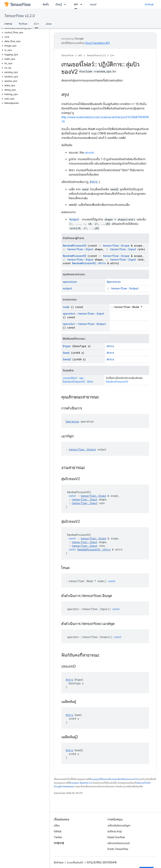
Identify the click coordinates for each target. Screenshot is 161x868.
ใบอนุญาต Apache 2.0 (81, 783)
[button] (24, 28)
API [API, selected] (76, 4)
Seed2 (67, 359)
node (66, 307)
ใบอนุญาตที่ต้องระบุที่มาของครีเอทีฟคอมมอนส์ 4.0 (114, 779)
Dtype (67, 346)
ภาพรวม (8, 24)
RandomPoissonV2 (74, 246)
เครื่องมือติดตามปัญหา (119, 826)
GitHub (149, 4)
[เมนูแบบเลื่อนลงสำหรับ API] (82, 4)
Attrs (94, 182)
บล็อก (57, 826)
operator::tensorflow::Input (84, 314)
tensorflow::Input (80, 249)
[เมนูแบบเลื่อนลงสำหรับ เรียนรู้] (66, 4)
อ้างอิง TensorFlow (118, 849)
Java (48, 24)
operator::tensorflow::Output (84, 324)
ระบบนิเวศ (95, 4)
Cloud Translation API (97, 43)
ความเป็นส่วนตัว (75, 862)
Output (74, 219)
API (80, 55)
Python (23, 24)
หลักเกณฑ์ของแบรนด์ (119, 843)
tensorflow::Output (125, 288)
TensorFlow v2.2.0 (20, 16)
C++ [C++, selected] (36, 24)
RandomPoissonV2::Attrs (89, 263)
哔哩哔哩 (59, 843)
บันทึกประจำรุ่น (115, 831)
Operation (114, 282)
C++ (112, 55)
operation (70, 282)
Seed (66, 353)
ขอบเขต (89, 153)
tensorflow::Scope (116, 246)
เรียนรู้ (59, 4)
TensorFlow (67, 55)
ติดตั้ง (46, 4)
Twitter (58, 837)
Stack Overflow (116, 837)
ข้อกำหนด (59, 862)
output (67, 288)
